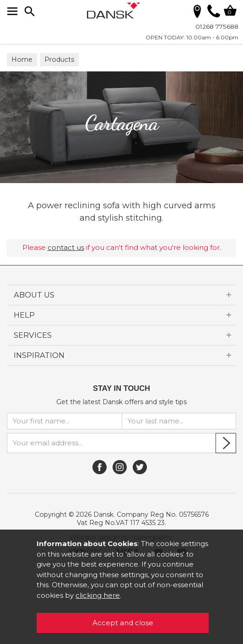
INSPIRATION (39, 355)
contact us (66, 247)
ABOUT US (34, 295)
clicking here (98, 595)
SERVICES (33, 335)
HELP (24, 315)
